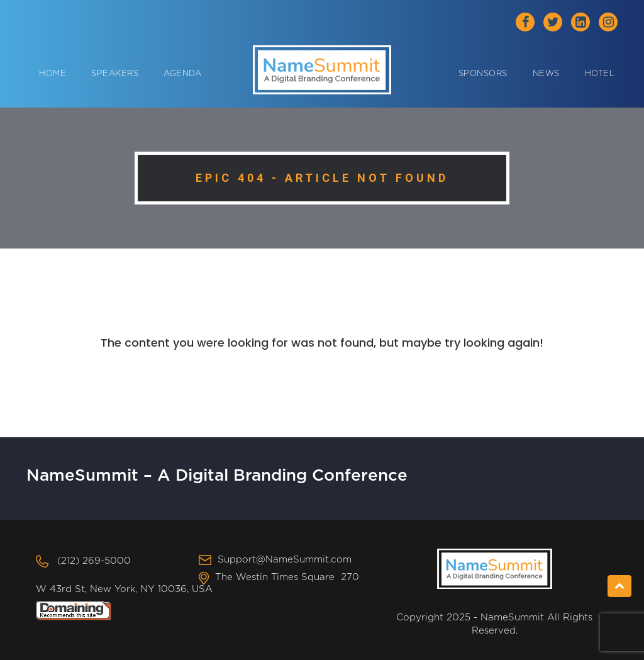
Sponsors (483, 74)
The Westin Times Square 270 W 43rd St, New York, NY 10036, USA (197, 583)
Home (53, 74)
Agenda (182, 74)
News (546, 74)
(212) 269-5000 (94, 561)
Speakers (115, 74)
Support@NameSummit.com (285, 560)
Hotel (600, 74)
